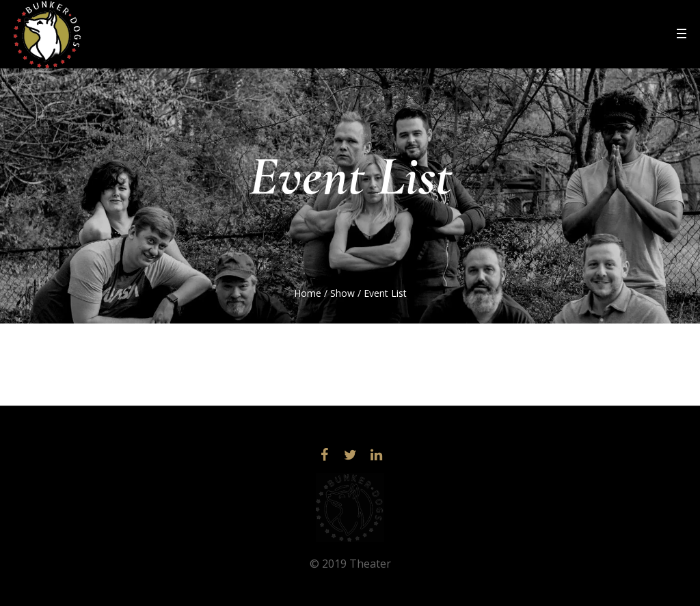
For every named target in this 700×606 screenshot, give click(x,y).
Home (308, 293)
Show (342, 293)
